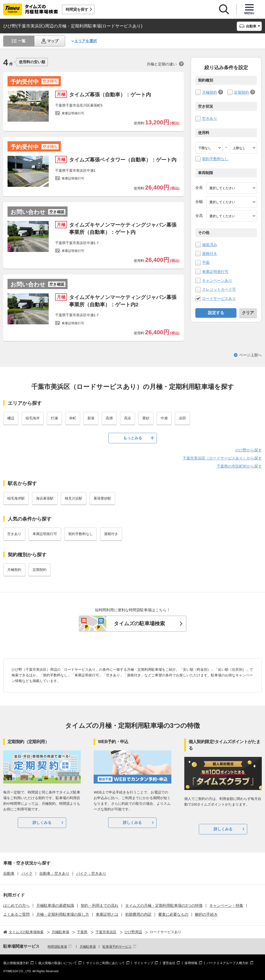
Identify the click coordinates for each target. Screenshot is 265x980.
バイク (27, 873)
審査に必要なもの (173, 914)
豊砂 (146, 418)
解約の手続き (206, 914)
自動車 (9, 873)
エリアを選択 (86, 41)
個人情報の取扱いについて (58, 963)
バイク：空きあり (91, 873)
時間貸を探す (77, 9)
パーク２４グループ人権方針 (228, 963)
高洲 (109, 418)
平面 (206, 262)
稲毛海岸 (33, 418)
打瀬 (54, 418)
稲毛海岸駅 (16, 498)
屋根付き (210, 254)
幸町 (73, 418)
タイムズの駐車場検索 (139, 624)
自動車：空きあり (54, 873)
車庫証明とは (107, 914)
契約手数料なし (215, 159)
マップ (53, 41)
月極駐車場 (88, 947)
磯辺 (11, 418)
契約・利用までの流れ (100, 905)
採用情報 (191, 963)
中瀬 (164, 418)
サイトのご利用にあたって (105, 963)
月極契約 (210, 92)
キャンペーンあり (217, 280)
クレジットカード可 (219, 289)
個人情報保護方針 (16, 963)
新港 (91, 418)
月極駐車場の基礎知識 (55, 905)
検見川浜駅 (74, 498)
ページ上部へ (250, 355)
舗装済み (210, 245)
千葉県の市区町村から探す (239, 466)
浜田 (182, 418)
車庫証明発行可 (215, 272)
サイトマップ (144, 963)
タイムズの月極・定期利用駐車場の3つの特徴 (164, 905)
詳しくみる (42, 823)
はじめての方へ (16, 905)
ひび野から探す (249, 450)
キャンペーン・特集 (226, 905)
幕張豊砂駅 (102, 498)
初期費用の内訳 (138, 914)
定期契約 (242, 92)
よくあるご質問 (16, 914)
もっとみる (133, 438)
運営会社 (169, 963)
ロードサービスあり (219, 298)
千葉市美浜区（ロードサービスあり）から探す (222, 458)
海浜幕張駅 (45, 498)
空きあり (210, 118)
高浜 (128, 418)
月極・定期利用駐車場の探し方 (63, 914)
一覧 (22, 41)
